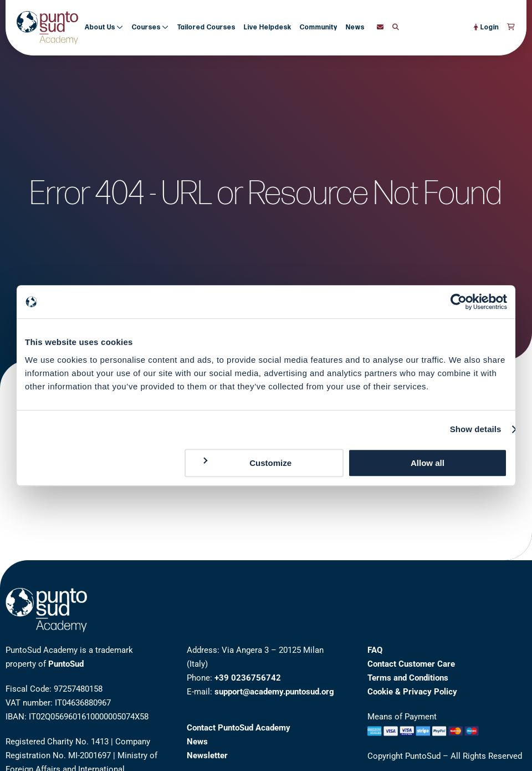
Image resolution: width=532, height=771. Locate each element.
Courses (150, 27)
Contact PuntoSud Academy (239, 728)
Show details (476, 429)
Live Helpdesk (268, 27)
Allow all (428, 463)
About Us (104, 27)
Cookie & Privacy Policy (412, 692)
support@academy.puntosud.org (274, 692)
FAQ (375, 650)
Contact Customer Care (411, 664)
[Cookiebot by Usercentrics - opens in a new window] (459, 302)
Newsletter (207, 755)
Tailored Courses (206, 27)
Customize (247, 462)
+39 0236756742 (248, 678)
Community (319, 27)
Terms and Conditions (408, 678)
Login (486, 27)
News (355, 27)
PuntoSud (66, 664)
